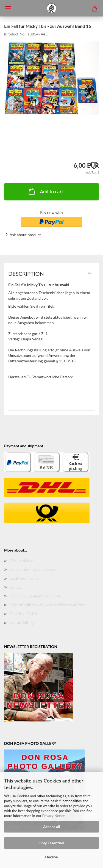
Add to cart (45, 191)
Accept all (51, 827)
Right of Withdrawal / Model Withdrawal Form (48, 605)
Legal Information (24, 578)
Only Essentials (51, 843)
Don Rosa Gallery (24, 614)
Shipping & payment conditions (35, 596)
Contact (16, 587)
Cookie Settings (22, 622)
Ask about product (25, 235)
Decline (51, 857)
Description (26, 274)
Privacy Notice (54, 816)
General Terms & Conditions (33, 569)
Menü (8, 8)
